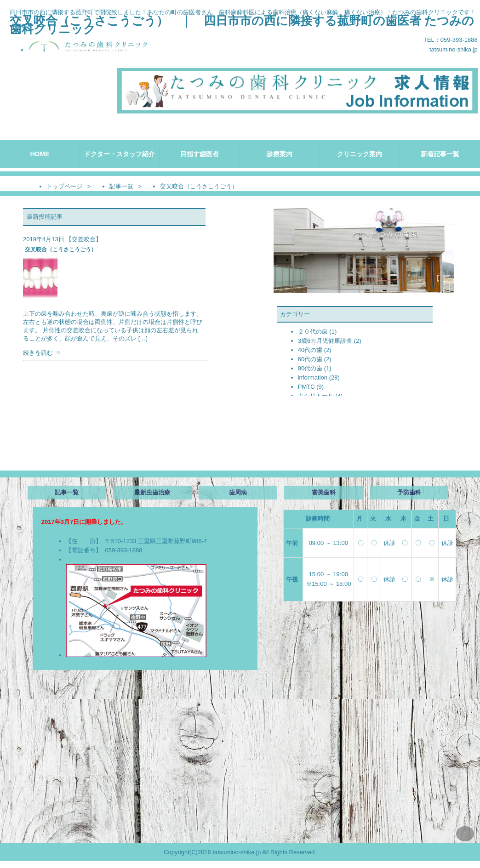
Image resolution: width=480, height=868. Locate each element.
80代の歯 (310, 368)
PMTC (306, 387)
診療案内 (280, 154)
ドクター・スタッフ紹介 (120, 154)
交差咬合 (84, 239)
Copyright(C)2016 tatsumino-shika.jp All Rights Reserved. (240, 852)
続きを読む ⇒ (113, 333)
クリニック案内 (360, 154)
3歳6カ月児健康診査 (325, 341)
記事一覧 (121, 186)
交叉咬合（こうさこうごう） (61, 250)
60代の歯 (310, 359)
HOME (40, 154)
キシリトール (316, 396)
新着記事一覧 (440, 154)
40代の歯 (310, 350)
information (313, 377)
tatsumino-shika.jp (454, 49)
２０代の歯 (313, 332)
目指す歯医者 (200, 154)
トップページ (64, 186)
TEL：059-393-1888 (451, 40)
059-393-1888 (123, 550)
